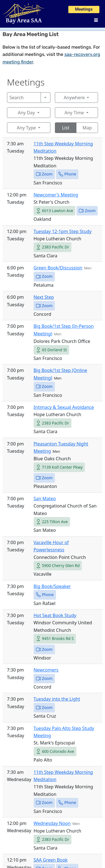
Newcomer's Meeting (56, 195)
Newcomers (46, 670)
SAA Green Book (51, 860)
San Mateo (45, 499)
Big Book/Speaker (52, 586)
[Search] (24, 98)
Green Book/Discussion (58, 268)
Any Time (74, 113)
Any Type (26, 128)
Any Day (26, 113)
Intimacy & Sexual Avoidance (64, 407)
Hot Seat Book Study (55, 615)
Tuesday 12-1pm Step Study (63, 231)
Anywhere (74, 98)
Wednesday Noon (52, 823)
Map (87, 128)
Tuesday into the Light (57, 699)
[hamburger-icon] (96, 21)
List (66, 128)
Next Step (44, 297)
